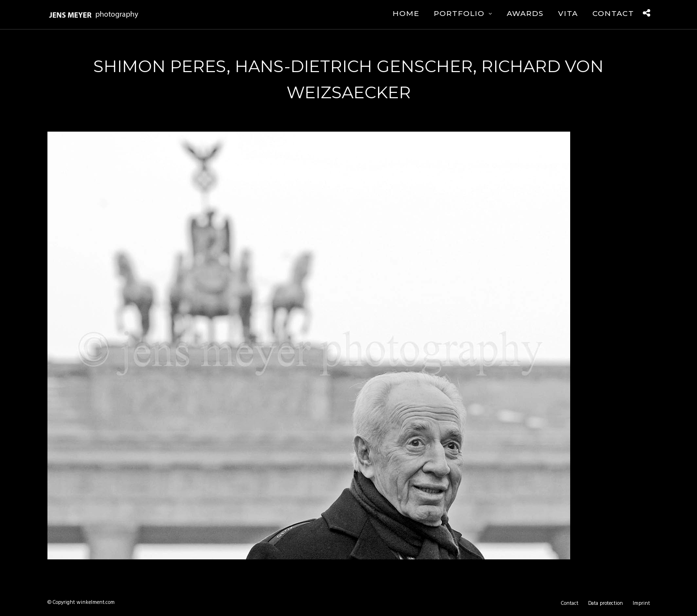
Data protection (606, 603)
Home (406, 13)
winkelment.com (96, 602)
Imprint (641, 603)
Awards (525, 13)
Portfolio (459, 13)
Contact (613, 13)
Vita (568, 13)
